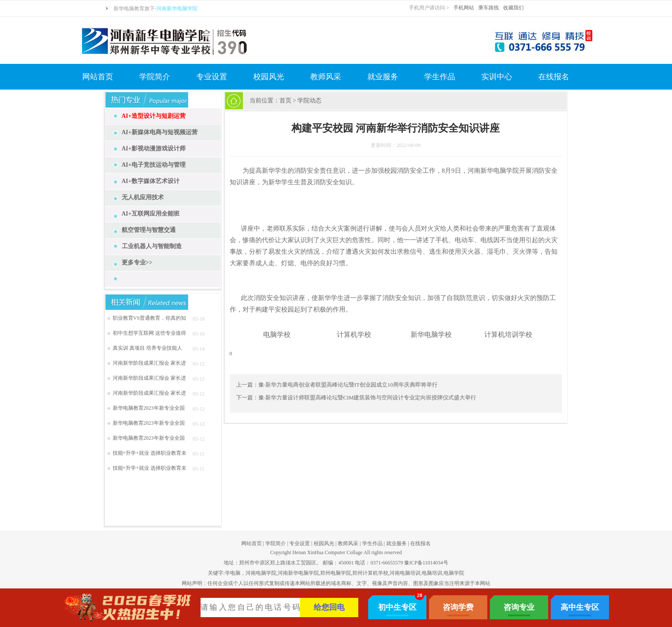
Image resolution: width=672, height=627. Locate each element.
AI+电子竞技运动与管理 (154, 165)
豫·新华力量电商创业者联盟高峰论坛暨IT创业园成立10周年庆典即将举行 (348, 385)
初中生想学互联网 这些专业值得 (149, 333)
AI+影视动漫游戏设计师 (154, 148)
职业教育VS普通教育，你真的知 (149, 318)
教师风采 (326, 77)
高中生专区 (580, 607)
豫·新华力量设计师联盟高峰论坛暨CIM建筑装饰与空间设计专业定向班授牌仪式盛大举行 (367, 397)
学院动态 (309, 100)
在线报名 (554, 77)
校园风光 (269, 77)
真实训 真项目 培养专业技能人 (147, 348)
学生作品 (440, 77)
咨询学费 (458, 607)
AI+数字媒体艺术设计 (151, 181)
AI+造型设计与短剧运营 (154, 116)
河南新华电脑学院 (177, 9)
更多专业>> (137, 262)
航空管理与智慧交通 (149, 230)
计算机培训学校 (508, 334)
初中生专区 (397, 607)
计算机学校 (354, 334)
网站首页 (98, 77)
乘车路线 (489, 8)
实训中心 (497, 77)
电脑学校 (277, 334)
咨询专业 (519, 607)
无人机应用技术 (143, 197)
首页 (285, 100)
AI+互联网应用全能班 (151, 214)
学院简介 (155, 77)
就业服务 (383, 77)
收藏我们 (513, 8)
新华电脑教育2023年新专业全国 (149, 408)
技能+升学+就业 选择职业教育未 (150, 453)
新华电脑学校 (431, 334)
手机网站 (464, 8)
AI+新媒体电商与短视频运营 (160, 132)
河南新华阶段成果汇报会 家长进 (149, 363)
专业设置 (212, 77)
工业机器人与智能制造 (152, 246)
